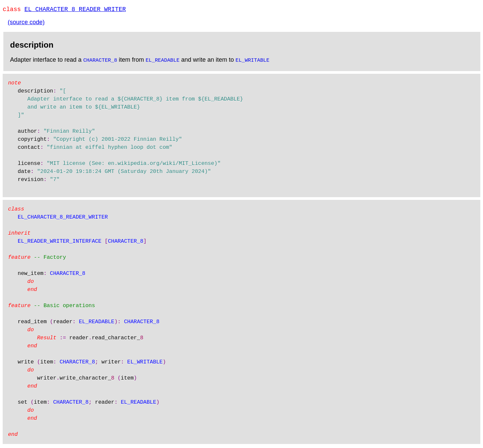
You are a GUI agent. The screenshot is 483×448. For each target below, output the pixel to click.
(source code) (26, 23)
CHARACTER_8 (100, 61)
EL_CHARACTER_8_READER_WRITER (75, 10)
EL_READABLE (163, 61)
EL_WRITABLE (252, 61)
